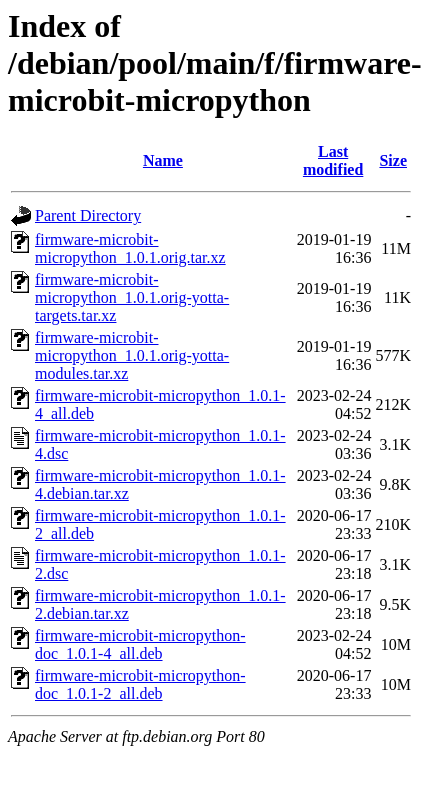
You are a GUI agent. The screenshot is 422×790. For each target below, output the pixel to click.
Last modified (333, 160)
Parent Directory (88, 215)
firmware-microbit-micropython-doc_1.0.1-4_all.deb (140, 644)
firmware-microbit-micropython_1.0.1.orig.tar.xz (130, 248)
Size (393, 160)
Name (163, 160)
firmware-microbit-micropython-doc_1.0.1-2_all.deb (140, 684)
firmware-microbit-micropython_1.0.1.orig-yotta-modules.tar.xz (132, 355)
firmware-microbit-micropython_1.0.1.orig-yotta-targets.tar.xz (132, 297)
